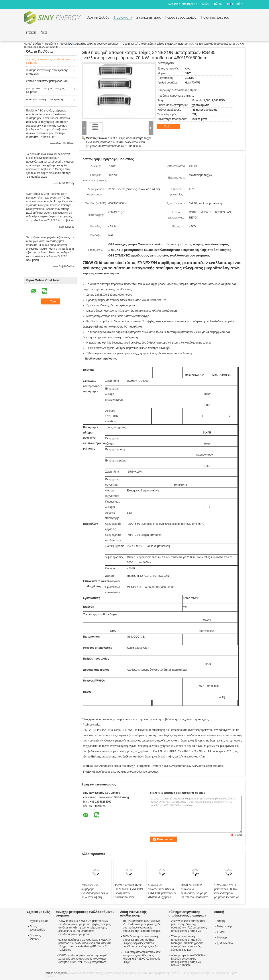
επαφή (31, 33)
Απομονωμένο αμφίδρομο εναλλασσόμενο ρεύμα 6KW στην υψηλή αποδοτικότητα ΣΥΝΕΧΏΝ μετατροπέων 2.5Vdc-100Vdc (95, 899)
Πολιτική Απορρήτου (56, 973)
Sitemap (222, 938)
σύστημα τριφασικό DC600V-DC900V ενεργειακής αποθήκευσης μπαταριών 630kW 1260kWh (188, 960)
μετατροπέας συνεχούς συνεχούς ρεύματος (46, 90)
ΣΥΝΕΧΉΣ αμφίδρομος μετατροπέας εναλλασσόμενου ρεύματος (121, 772)
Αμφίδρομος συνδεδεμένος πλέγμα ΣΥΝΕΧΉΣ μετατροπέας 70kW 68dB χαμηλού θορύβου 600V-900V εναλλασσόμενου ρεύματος (162, 897)
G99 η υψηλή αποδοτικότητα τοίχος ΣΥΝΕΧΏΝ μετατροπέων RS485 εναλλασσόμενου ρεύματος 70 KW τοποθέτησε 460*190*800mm (119, 142)
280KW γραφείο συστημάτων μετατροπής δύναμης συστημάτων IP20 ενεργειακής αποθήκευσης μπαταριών (189, 926)
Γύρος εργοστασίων (181, 18)
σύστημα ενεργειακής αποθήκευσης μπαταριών (47, 72)
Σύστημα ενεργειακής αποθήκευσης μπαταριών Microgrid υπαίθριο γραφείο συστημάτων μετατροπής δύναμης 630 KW (187, 943)
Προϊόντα (121, 18)
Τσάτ (170, 127)
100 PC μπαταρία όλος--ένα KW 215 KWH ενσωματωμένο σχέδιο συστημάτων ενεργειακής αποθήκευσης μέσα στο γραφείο (142, 926)
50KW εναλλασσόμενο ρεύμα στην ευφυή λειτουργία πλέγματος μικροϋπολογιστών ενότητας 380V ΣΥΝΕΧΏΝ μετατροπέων (83, 959)
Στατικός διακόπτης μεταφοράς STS (47, 81)
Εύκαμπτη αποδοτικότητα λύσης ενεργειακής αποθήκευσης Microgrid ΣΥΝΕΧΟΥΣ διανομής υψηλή (142, 957)
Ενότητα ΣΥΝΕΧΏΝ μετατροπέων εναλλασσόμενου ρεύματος (188, 766)
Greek (239, 3)
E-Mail (221, 932)
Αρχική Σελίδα (98, 18)
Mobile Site (225, 943)
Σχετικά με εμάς (149, 18)
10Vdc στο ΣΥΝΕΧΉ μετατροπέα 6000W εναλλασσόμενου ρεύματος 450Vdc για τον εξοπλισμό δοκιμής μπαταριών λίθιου (228, 895)
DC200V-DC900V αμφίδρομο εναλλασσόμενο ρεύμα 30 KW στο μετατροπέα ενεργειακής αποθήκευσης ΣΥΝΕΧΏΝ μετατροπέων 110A (195, 899)
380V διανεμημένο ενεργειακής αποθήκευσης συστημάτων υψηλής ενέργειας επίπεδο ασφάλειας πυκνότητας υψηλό (141, 941)
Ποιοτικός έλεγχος (215, 18)
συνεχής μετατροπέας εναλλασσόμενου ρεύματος (89, 44)
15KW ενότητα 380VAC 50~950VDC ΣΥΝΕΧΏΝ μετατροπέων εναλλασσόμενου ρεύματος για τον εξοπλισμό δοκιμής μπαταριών (129, 897)
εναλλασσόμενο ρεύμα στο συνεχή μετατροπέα (122, 766)
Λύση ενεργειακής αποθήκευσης (45, 99)
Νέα (44, 33)
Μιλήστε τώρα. (212, 4)
